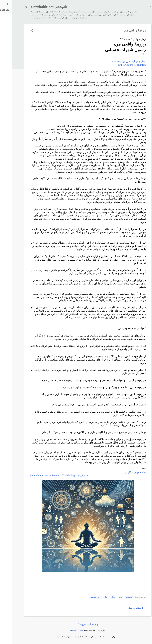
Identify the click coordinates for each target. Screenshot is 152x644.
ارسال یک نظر (123, 608)
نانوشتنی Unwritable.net (37, 7)
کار (94, 597)
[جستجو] (14, 8)
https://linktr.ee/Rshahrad (120, 65)
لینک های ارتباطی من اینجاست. (116, 61)
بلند (108, 597)
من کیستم (83, 597)
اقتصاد (117, 597)
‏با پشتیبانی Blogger (76, 624)
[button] (20, 31)
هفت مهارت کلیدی (123, 472)
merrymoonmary (65, 630)
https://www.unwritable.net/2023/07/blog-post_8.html (48, 475)
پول (101, 597)
